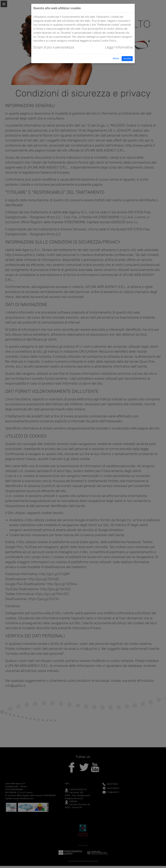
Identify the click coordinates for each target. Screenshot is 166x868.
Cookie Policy (108, 41)
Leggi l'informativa (119, 47)
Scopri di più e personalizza (54, 47)
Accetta (127, 59)
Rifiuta (116, 59)
